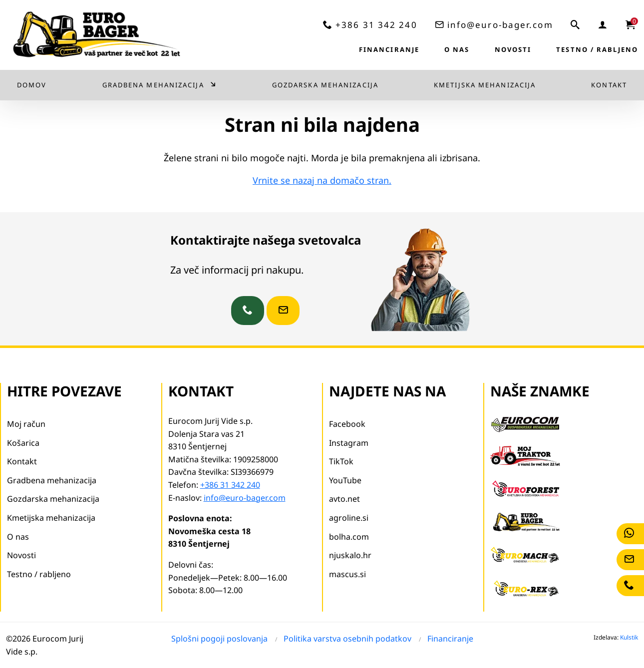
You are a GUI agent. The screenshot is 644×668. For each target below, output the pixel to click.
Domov (32, 85)
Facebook (347, 424)
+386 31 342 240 (376, 25)
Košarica (23, 443)
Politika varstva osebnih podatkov (347, 639)
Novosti (513, 49)
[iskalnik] (576, 24)
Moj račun (26, 424)
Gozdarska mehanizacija (325, 85)
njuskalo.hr (350, 555)
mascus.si (347, 574)
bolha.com (349, 537)
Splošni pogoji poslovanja (219, 639)
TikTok (341, 461)
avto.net (344, 499)
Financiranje (389, 49)
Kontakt (609, 85)
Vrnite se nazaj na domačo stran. (322, 180)
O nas (457, 49)
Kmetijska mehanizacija (485, 85)
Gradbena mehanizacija (153, 85)
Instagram (349, 443)
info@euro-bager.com (500, 25)
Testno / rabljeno (597, 49)
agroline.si (349, 518)
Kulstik (629, 637)
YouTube (345, 480)
